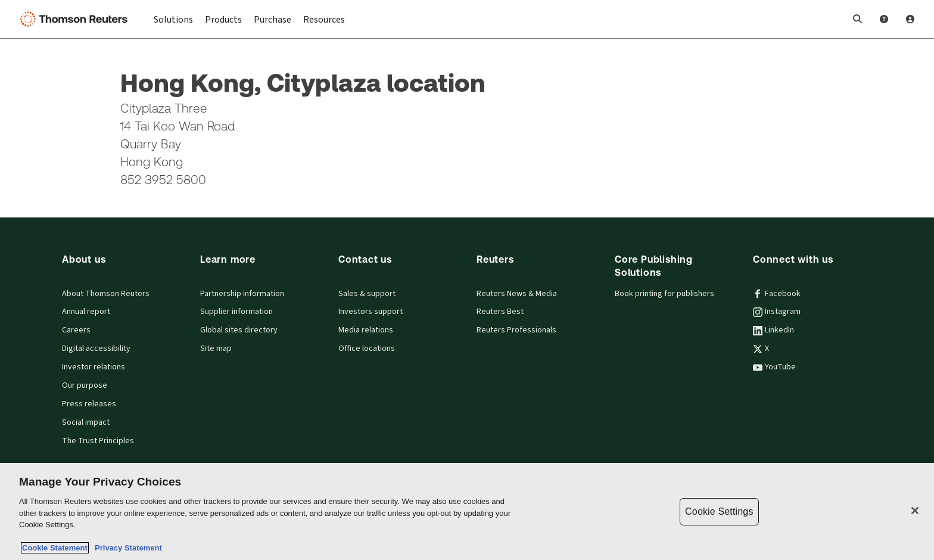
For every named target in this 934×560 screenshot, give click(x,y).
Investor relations (94, 367)
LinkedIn (773, 330)
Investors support (371, 312)
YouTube (774, 367)
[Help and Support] (884, 19)
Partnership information (242, 294)
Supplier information (236, 312)
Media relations (366, 330)
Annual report (86, 312)
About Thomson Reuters (106, 294)
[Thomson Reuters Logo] (76, 19)
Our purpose (85, 385)
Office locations (367, 349)
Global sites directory (239, 330)
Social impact (86, 422)
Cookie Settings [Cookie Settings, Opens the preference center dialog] (719, 511)
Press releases (89, 404)
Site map (216, 349)
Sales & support (367, 294)
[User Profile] (910, 19)
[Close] (915, 511)
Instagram (777, 312)
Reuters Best (500, 312)
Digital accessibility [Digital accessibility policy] (96, 349)
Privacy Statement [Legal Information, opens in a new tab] (126, 548)
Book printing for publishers (664, 294)
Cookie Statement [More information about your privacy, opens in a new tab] (55, 548)
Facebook (777, 294)
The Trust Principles (98, 441)
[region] (467, 511)
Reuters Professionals (516, 330)
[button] (858, 19)
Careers (76, 330)
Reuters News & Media (517, 294)
